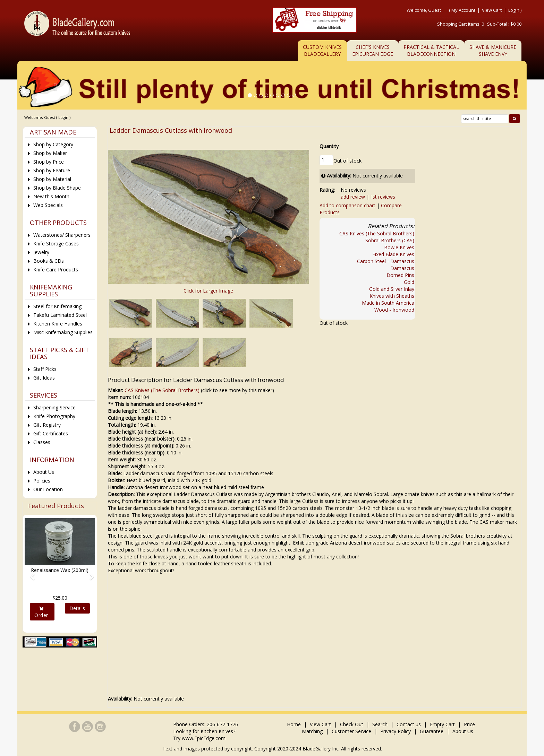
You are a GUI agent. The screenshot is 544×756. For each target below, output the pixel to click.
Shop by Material (52, 179)
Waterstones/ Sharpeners (62, 235)
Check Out (352, 724)
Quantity (329, 146)
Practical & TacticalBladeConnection (431, 50)
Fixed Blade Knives (393, 254)
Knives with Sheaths (392, 296)
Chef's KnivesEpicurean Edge (373, 50)
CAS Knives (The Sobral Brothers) (377, 233)
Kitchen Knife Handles (58, 324)
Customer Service (351, 731)
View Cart (492, 10)
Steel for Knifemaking (57, 306)
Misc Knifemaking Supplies (63, 332)
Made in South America (388, 303)
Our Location (48, 489)
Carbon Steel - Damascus (386, 261)
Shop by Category (53, 144)
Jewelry (41, 252)
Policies (42, 481)
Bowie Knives (399, 247)
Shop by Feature (52, 170)
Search (380, 724)
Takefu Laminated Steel (60, 315)
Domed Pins (400, 275)
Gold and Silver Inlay (392, 289)
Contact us (409, 724)
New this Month (51, 196)
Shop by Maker (50, 153)
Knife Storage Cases (56, 244)
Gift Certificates (51, 433)
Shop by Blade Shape (57, 188)
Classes (42, 442)
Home (295, 724)
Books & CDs (49, 261)
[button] (30, 574)
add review (353, 197)
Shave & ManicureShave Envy (493, 50)
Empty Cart (442, 724)
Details (77, 608)
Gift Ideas (44, 378)
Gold (409, 282)
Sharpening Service (54, 407)
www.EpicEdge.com (204, 738)
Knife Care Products (56, 270)
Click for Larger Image (208, 291)
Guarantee (432, 731)
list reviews (383, 197)
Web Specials (48, 205)
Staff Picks (45, 369)
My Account (463, 10)
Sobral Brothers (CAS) (390, 240)
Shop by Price (49, 162)
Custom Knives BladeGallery (322, 50)
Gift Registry (47, 425)
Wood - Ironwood (394, 310)
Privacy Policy (396, 731)
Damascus (402, 268)
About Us (44, 472)
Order (41, 612)
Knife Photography (54, 416)
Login (514, 10)
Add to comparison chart (347, 205)
